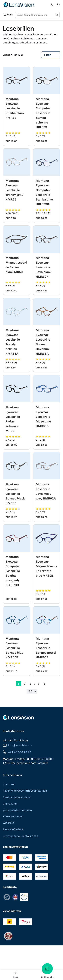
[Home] (16, 973)
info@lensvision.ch (17, 745)
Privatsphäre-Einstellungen (20, 836)
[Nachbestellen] (47, 969)
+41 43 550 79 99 (17, 752)
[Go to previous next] (45, 684)
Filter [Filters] (51, 55)
